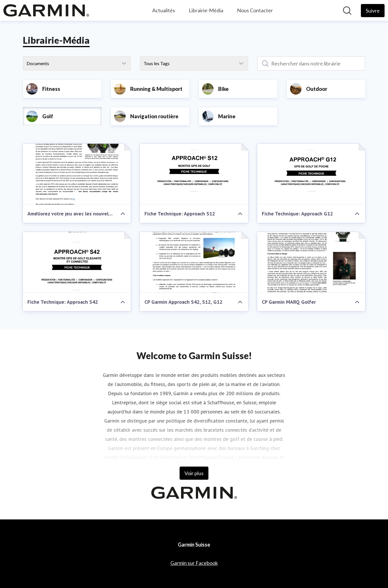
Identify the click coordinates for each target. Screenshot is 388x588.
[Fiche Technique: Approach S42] (77, 262)
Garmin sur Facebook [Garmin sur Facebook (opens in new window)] (194, 563)
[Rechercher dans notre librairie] (311, 63)
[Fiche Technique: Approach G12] (311, 174)
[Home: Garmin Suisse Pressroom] (46, 10)
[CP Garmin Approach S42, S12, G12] (194, 262)
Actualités (164, 10)
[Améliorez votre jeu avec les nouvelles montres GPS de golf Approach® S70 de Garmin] (77, 174)
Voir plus (194, 473)
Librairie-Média (206, 10)
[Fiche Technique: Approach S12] (194, 174)
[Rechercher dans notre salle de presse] (347, 11)
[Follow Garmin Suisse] (373, 11)
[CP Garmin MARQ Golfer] (311, 262)
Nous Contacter (255, 10)
